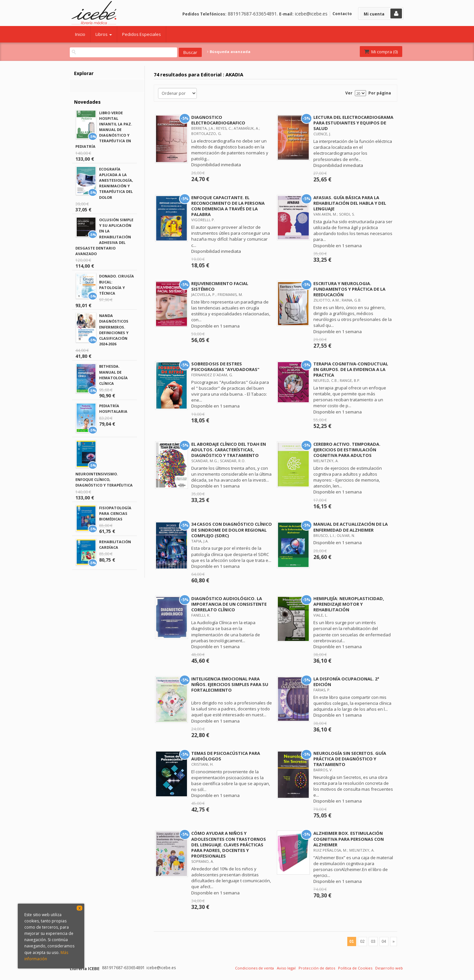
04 (384, 941)
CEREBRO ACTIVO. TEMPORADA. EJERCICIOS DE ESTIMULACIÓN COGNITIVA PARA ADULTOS (347, 450)
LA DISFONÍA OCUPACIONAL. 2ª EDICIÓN (346, 682)
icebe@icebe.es (311, 14)
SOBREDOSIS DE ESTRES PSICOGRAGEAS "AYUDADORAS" (225, 367)
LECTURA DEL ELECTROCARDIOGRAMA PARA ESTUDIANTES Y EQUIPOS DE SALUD (353, 123)
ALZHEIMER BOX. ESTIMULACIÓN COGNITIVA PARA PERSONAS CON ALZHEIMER (349, 839)
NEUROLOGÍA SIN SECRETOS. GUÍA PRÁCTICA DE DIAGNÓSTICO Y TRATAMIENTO (350, 759)
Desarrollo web (389, 968)
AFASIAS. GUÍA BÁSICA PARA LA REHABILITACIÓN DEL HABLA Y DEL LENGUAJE (350, 203)
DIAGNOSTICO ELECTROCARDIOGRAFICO (218, 120)
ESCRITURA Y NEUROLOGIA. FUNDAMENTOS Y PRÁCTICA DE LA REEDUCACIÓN (349, 289)
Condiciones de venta (254, 968)
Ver (349, 93)
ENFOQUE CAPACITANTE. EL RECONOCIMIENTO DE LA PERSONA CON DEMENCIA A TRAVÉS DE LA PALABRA (228, 206)
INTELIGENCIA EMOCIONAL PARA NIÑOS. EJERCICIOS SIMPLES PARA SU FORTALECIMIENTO (230, 684)
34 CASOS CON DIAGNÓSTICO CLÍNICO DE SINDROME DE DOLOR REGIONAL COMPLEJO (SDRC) (232, 530)
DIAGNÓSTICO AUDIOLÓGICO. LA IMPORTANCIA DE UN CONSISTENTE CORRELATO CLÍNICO (229, 604)
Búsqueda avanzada (229, 52)
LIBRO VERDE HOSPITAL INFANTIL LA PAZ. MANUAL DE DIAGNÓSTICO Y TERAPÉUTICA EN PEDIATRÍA (104, 130)
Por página (380, 93)
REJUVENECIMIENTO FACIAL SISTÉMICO (220, 286)
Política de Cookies (355, 968)
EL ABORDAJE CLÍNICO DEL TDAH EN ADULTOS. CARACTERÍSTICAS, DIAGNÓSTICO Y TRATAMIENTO (229, 450)
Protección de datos (317, 968)
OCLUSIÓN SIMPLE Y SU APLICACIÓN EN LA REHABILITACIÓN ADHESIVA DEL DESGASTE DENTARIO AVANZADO (104, 237)
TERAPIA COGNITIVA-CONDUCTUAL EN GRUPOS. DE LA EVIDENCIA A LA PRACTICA (351, 369)
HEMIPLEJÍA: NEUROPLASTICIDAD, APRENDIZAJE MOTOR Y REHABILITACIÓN (349, 604)
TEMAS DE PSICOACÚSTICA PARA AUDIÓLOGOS (226, 756)
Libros (104, 34)
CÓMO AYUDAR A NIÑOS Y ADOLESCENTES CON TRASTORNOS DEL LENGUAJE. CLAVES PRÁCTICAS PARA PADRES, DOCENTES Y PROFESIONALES (229, 845)
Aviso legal (286, 968)
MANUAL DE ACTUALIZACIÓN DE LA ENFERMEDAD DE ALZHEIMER (351, 527)
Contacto (342, 14)
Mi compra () (380, 52)
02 (362, 941)
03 (373, 941)
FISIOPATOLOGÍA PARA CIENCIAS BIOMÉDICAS (115, 513)
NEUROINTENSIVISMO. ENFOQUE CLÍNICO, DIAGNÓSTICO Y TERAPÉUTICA (104, 479)
